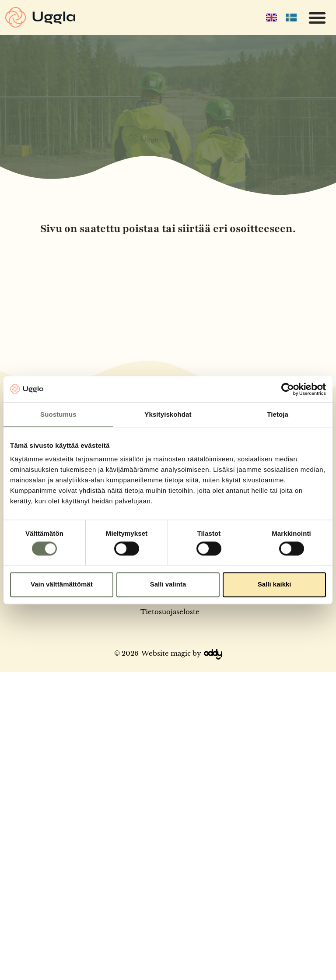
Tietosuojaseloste (170, 612)
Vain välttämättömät (62, 585)
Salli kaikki (275, 585)
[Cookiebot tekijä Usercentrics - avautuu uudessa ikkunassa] (288, 389)
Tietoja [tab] (278, 414)
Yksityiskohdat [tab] (168, 414)
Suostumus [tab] (58, 414)
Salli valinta (168, 585)
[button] (317, 18)
